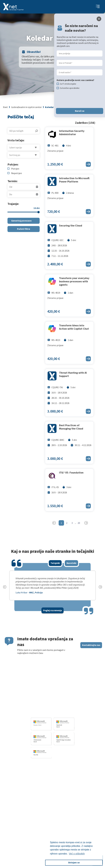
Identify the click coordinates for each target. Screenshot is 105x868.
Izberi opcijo (16, 147)
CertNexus (66, 797)
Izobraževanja (69, 763)
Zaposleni (46, 820)
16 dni (37, 208)
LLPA (43, 835)
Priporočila (66, 783)
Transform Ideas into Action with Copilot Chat (74, 327)
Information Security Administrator (72, 133)
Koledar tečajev (54, 107)
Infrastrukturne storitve (33, 779)
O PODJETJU (46, 808)
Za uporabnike (68, 768)
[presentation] (79, 99)
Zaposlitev (46, 816)
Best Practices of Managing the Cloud (71, 427)
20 (79, 523)
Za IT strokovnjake (70, 772)
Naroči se (80, 111)
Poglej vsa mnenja (52, 610)
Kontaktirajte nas (91, 645)
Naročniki (71, 563)
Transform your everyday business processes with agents (74, 281)
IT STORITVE (26, 763)
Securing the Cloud (71, 226)
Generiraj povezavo (21, 221)
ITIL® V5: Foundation (71, 473)
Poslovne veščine (69, 779)
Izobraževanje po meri (72, 776)
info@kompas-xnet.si (47, 713)
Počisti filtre (24, 229)
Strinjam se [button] (74, 863)
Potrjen (15, 169)
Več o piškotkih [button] (77, 854)
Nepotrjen (17, 173)
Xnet (5, 107)
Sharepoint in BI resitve (32, 782)
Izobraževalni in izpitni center (26, 107)
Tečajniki (55, 563)
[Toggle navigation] (98, 7)
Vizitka (44, 813)
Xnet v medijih (48, 832)
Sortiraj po (15, 155)
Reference (46, 824)
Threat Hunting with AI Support (73, 374)
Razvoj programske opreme (35, 768)
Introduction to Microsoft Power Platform (74, 180)
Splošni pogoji (68, 787)
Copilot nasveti (69, 801)
